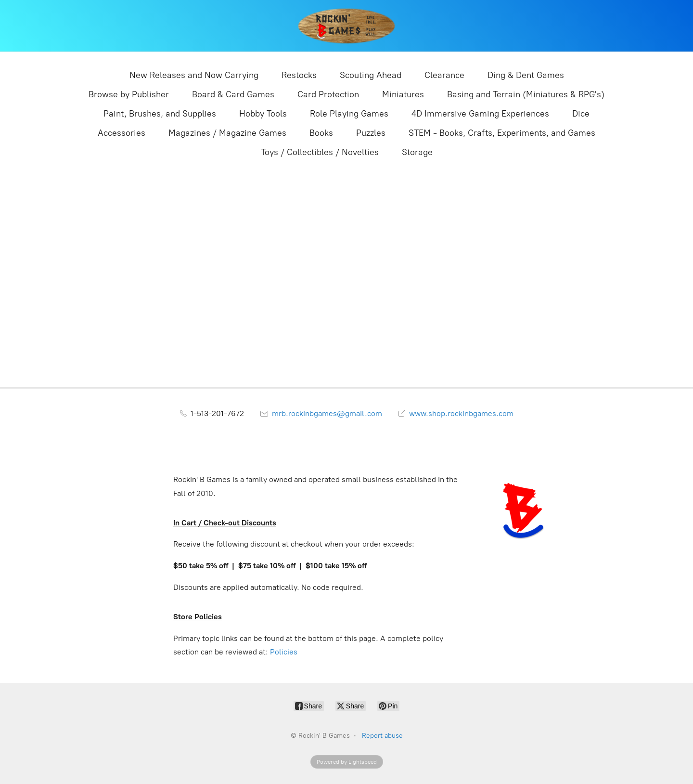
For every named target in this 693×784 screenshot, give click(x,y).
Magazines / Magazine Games (227, 133)
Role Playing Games (349, 114)
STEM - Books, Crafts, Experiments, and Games (502, 133)
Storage (417, 152)
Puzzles (371, 133)
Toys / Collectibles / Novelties (320, 152)
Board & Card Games (233, 94)
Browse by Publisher (129, 94)
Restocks (299, 75)
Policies (284, 652)
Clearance (444, 75)
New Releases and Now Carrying (194, 75)
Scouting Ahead (371, 75)
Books (321, 133)
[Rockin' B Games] (347, 26)
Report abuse (382, 736)
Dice (581, 114)
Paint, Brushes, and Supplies (160, 114)
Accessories (122, 133)
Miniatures (403, 94)
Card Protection (328, 94)
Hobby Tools (263, 114)
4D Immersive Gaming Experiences (480, 114)
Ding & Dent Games (526, 75)
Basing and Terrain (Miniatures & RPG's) (526, 94)
